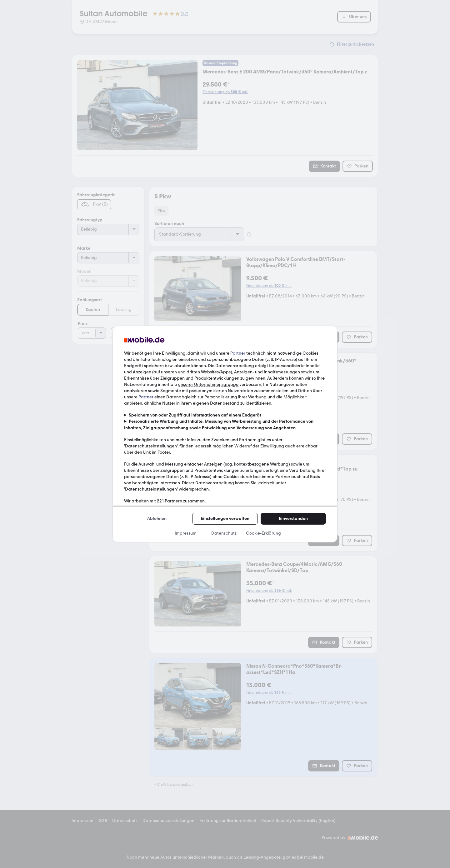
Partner (238, 353)
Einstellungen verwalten (225, 519)
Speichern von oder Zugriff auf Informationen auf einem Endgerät (195, 415)
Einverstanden (293, 519)
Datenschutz (224, 533)
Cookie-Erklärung (263, 533)
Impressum (186, 533)
